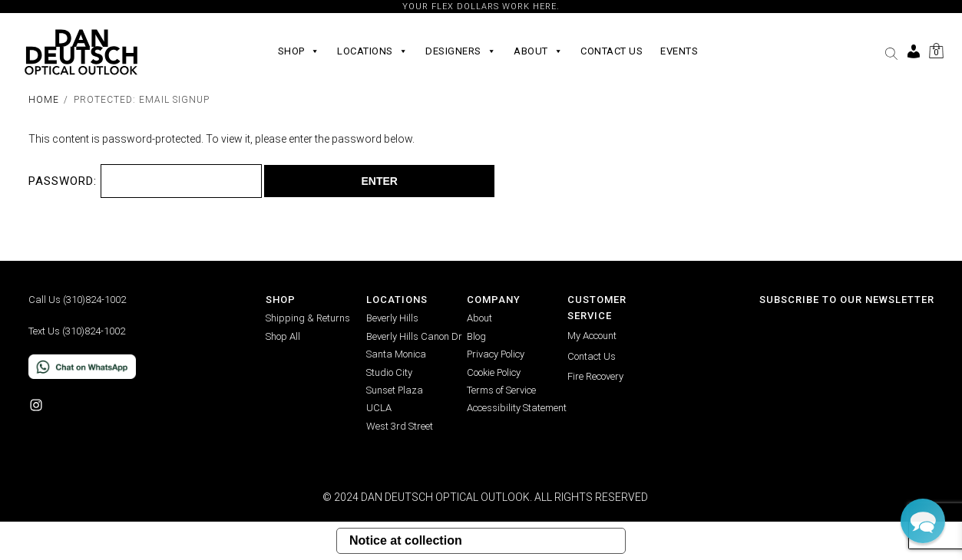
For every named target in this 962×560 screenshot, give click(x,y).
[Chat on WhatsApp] (147, 367)
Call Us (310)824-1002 (77, 300)
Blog (476, 336)
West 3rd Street (400, 426)
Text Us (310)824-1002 (77, 331)
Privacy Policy (496, 354)
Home (44, 100)
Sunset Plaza (395, 390)
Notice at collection (406, 540)
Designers (461, 51)
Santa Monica (396, 354)
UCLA (379, 408)
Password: (145, 181)
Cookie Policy (494, 372)
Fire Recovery (595, 376)
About (538, 51)
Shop (299, 51)
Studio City (389, 372)
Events (679, 51)
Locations (372, 51)
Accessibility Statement (517, 408)
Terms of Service (501, 390)
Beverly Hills (392, 318)
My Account (592, 336)
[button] (891, 54)
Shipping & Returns (308, 318)
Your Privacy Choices (550, 540)
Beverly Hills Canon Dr (414, 336)
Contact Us (612, 51)
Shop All (283, 336)
